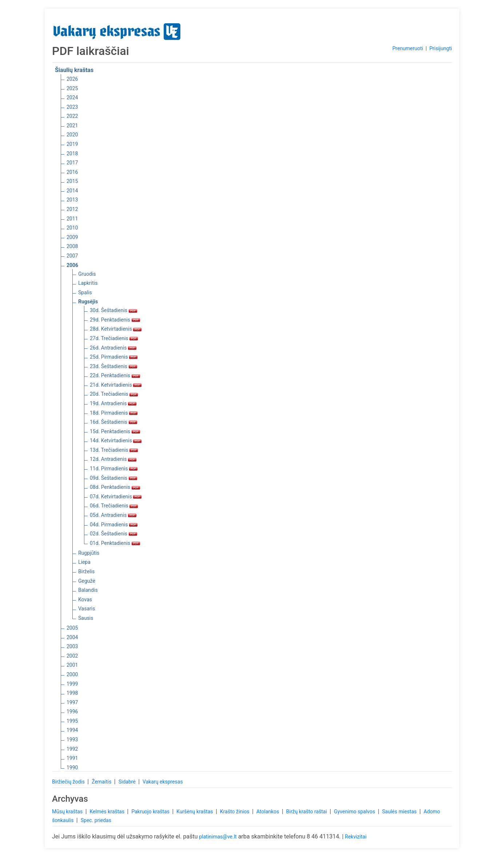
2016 (72, 172)
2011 (72, 219)
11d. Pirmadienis (114, 469)
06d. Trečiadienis (114, 506)
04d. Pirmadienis (114, 525)
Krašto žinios (235, 812)
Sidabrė (128, 782)
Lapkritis (88, 283)
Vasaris (87, 609)
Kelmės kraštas (107, 812)
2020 (72, 135)
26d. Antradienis (113, 348)
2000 (72, 674)
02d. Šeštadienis (113, 534)
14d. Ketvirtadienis (116, 441)
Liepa (84, 562)
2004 (72, 637)
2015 (72, 181)
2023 (72, 107)
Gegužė (87, 581)
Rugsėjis (88, 302)
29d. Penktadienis (115, 320)
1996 (72, 711)
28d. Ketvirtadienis (116, 329)
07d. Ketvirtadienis (116, 497)
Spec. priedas (96, 820)
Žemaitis (102, 782)
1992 (72, 749)
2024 (72, 97)
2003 (72, 646)
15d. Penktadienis (115, 431)
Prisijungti (441, 48)
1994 (72, 730)
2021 (72, 125)
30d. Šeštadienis (113, 310)
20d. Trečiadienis (114, 394)
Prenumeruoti (408, 48)
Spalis (85, 292)
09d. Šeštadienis (113, 478)
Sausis (86, 618)
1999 (72, 684)
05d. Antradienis (113, 515)
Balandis (88, 590)
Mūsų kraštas (68, 812)
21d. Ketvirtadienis (116, 385)
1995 (72, 721)
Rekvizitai (356, 837)
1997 (72, 702)
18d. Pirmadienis (114, 413)
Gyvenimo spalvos (355, 812)
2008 (72, 246)
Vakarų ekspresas (163, 782)
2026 (72, 79)
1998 (72, 693)
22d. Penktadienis (115, 375)
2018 (72, 154)
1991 (72, 758)
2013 (72, 200)
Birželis (86, 571)
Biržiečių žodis (69, 782)
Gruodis (87, 274)
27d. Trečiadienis (114, 338)
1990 (72, 768)
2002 (72, 656)
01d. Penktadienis (115, 543)
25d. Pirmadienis (114, 357)
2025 (72, 88)
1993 (72, 740)
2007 (72, 256)
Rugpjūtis (89, 553)
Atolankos (268, 812)
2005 (72, 628)
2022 (72, 116)
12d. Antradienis (113, 459)
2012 (72, 209)
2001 (72, 665)
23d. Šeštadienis (113, 366)
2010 (72, 228)
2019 (72, 144)
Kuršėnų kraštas (195, 812)
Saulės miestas (400, 812)
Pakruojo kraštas (151, 812)
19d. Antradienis (113, 403)
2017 (72, 163)
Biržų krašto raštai (307, 812)
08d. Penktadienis (115, 487)
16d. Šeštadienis (113, 422)
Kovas (85, 599)
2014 (72, 191)
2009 (72, 237)
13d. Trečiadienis (114, 450)
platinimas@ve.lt (218, 837)
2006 (72, 265)
